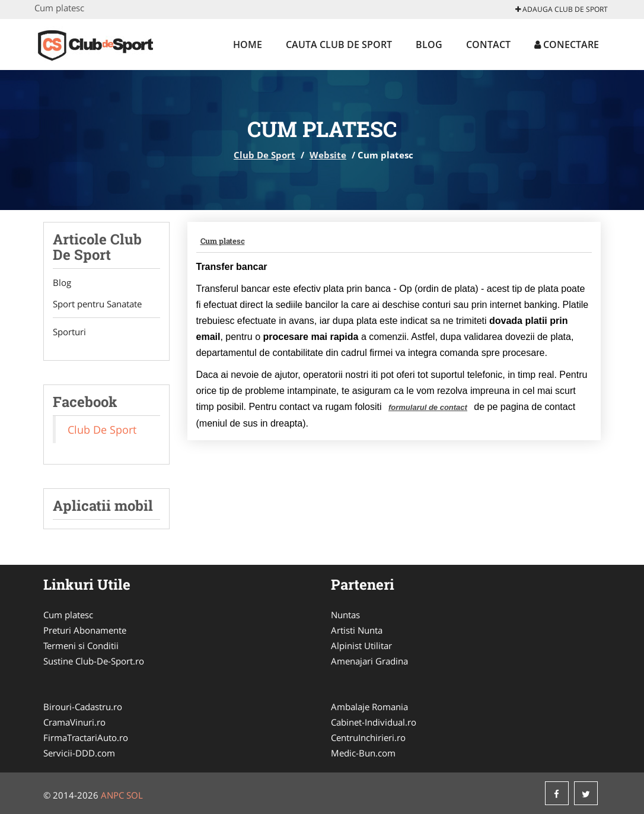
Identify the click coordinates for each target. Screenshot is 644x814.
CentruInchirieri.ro (368, 737)
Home (248, 44)
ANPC (112, 795)
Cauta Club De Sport (339, 44)
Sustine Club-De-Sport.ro (94, 661)
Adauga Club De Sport (562, 9)
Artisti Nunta (357, 630)
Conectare (567, 44)
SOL (135, 795)
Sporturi (69, 332)
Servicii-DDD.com (79, 753)
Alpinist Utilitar (361, 646)
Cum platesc (223, 241)
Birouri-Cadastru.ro (83, 707)
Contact (488, 44)
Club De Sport (264, 155)
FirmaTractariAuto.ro (86, 737)
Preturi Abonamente (85, 630)
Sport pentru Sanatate (97, 304)
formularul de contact (428, 407)
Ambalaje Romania (369, 707)
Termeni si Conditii (81, 646)
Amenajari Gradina (369, 661)
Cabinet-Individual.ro (374, 722)
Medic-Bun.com (363, 753)
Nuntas (345, 615)
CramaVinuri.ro (74, 722)
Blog (429, 44)
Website (328, 155)
